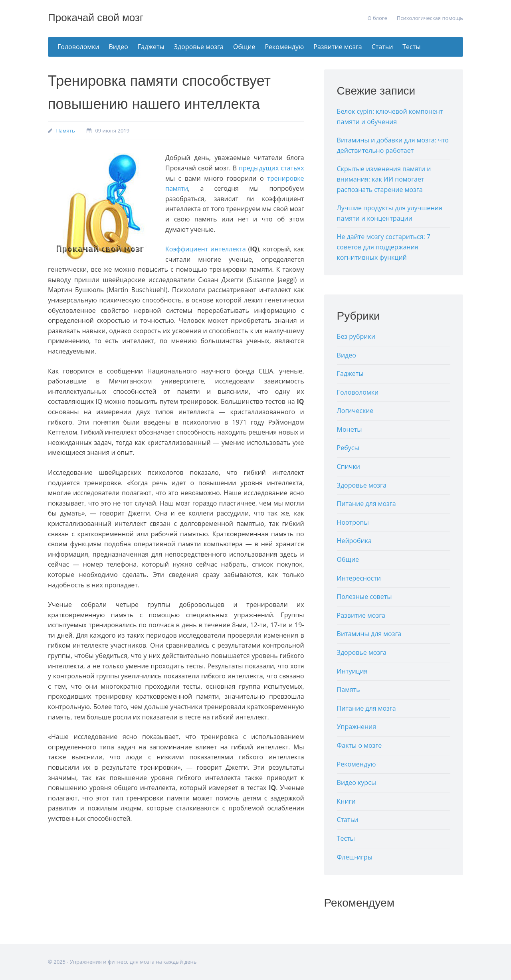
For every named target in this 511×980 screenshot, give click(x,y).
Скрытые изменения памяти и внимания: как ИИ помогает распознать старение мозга (384, 179)
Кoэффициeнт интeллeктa (206, 249)
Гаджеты (151, 47)
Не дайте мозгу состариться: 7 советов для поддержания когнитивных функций (384, 247)
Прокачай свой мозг (96, 18)
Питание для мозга (366, 504)
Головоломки (78, 47)
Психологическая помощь (430, 18)
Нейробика (354, 541)
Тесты (411, 47)
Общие (244, 47)
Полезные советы (364, 597)
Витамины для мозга (369, 634)
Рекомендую (284, 47)
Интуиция (352, 671)
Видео (119, 47)
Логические (355, 411)
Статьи (382, 47)
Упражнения (357, 727)
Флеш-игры (355, 857)
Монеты (350, 429)
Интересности (359, 578)
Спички (349, 466)
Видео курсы (357, 782)
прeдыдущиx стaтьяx (271, 168)
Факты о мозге (359, 745)
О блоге (377, 18)
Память (65, 130)
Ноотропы (353, 522)
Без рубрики (356, 336)
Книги (346, 801)
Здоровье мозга (199, 47)
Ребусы (348, 448)
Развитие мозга (338, 47)
